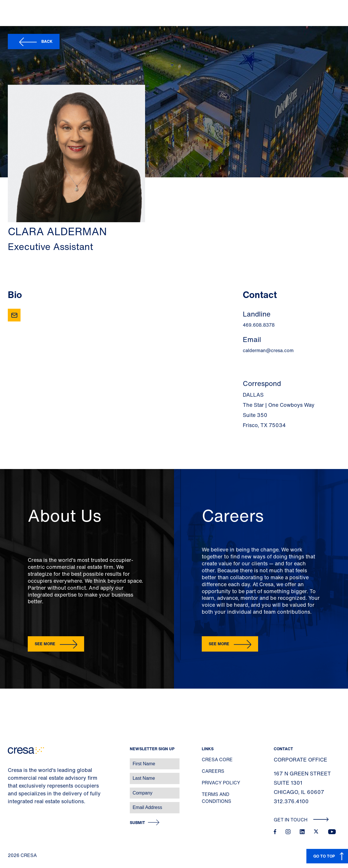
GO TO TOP (324, 856)
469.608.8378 (259, 325)
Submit (137, 823)
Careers (213, 771)
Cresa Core (217, 759)
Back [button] (47, 41)
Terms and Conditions (216, 798)
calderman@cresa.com (268, 350)
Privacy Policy (221, 783)
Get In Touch (301, 820)
